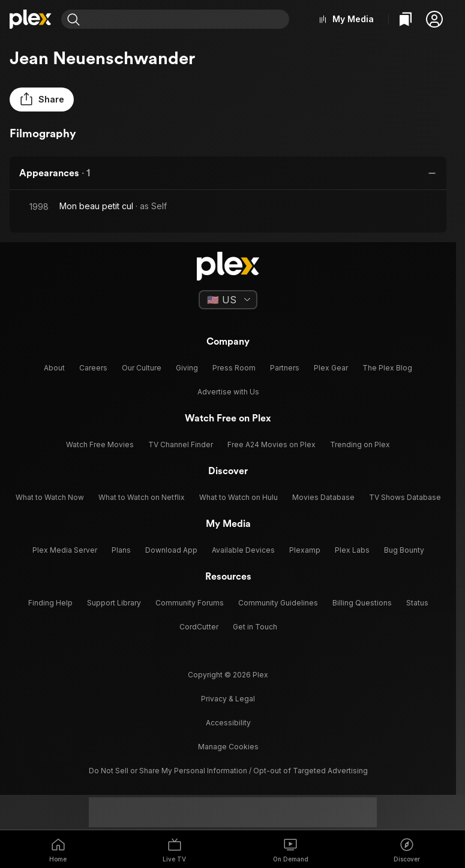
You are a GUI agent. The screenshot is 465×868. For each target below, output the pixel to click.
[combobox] (187, 19)
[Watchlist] (406, 19)
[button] (434, 19)
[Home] (31, 19)
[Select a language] (228, 300)
